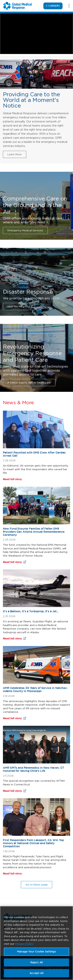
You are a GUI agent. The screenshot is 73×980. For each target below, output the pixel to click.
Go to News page (37, 885)
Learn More (15, 154)
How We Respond (19, 307)
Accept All (36, 973)
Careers (55, 6)
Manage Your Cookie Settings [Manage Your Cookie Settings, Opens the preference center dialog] (36, 952)
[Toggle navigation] (67, 6)
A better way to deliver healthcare (29, 383)
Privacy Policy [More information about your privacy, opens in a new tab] (24, 944)
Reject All (36, 962)
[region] (36, 943)
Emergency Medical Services (25, 230)
